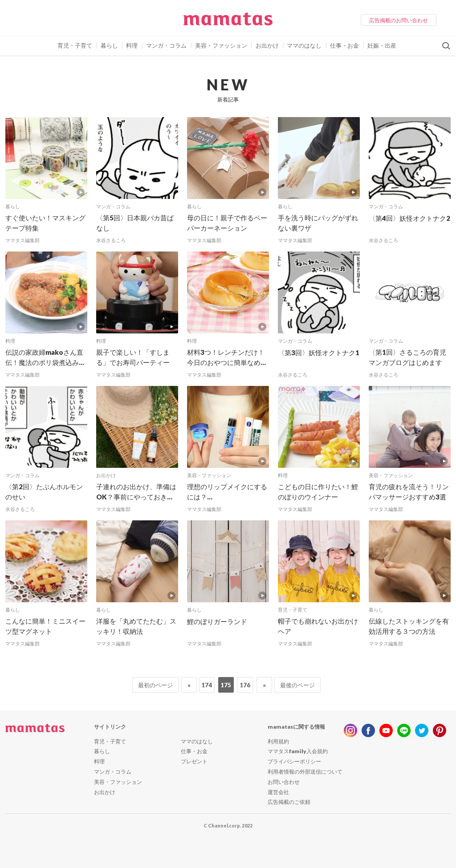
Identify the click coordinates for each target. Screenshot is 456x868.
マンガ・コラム (166, 45)
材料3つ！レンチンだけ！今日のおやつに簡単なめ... (226, 357)
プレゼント (194, 761)
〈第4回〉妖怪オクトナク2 (409, 218)
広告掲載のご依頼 (289, 802)
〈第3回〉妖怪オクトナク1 (319, 353)
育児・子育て (75, 45)
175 (226, 685)
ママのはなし (304, 45)
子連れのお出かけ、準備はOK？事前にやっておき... (136, 492)
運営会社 (278, 792)
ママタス (228, 22)
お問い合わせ (284, 782)
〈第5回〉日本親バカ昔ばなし (135, 223)
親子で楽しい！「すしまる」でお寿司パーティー (133, 357)
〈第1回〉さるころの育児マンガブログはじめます (407, 357)
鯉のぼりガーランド (217, 621)
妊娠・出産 (382, 45)
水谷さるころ (111, 240)
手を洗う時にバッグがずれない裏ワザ (318, 223)
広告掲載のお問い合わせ (399, 20)
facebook (368, 730)
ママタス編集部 (22, 240)
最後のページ (297, 685)
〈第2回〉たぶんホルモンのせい (44, 492)
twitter (422, 730)
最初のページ (155, 685)
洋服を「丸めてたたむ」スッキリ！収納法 (136, 626)
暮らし (109, 45)
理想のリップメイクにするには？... (227, 492)
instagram (350, 730)
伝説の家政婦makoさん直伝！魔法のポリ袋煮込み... (45, 357)
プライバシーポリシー (294, 761)
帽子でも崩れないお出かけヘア (318, 626)
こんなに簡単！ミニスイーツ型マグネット (45, 626)
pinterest (440, 730)
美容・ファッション (221, 45)
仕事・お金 (344, 45)
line (404, 730)
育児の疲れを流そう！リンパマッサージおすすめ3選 (409, 492)
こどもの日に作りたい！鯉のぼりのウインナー (318, 492)
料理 (132, 45)
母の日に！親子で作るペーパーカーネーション (227, 223)
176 (245, 685)
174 (207, 685)
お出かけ (267, 45)
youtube (386, 730)
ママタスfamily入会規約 (298, 751)
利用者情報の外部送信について (305, 772)
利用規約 (278, 741)
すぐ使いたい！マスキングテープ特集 (45, 223)
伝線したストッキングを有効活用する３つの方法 (409, 626)
